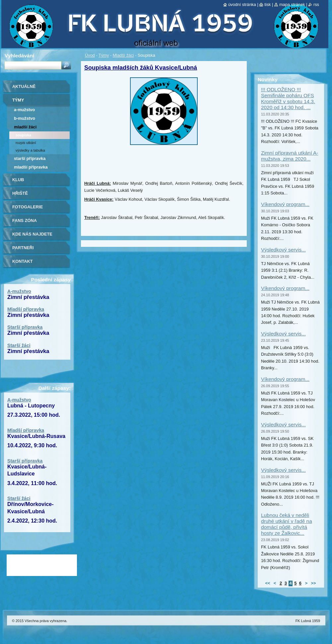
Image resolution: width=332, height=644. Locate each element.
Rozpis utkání (26, 143)
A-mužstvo (24, 110)
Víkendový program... (285, 204)
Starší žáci (19, 345)
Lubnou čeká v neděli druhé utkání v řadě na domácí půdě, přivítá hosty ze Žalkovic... (287, 524)
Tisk (267, 4)
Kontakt (23, 261)
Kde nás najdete (32, 234)
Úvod (90, 55)
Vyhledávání (19, 56)
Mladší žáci (123, 55)
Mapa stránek (292, 4)
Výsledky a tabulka (30, 150)
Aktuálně (24, 86)
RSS (316, 4)
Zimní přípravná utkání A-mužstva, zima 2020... (290, 156)
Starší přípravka (30, 158)
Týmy (104, 55)
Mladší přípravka (31, 167)
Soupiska (23, 135)
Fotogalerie (28, 207)
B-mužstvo (25, 118)
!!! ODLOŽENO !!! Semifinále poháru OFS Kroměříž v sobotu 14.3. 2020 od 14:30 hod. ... (288, 98)
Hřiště (20, 193)
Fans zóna (25, 220)
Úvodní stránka (242, 4)
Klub (18, 180)
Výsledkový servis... (283, 250)
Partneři (23, 248)
